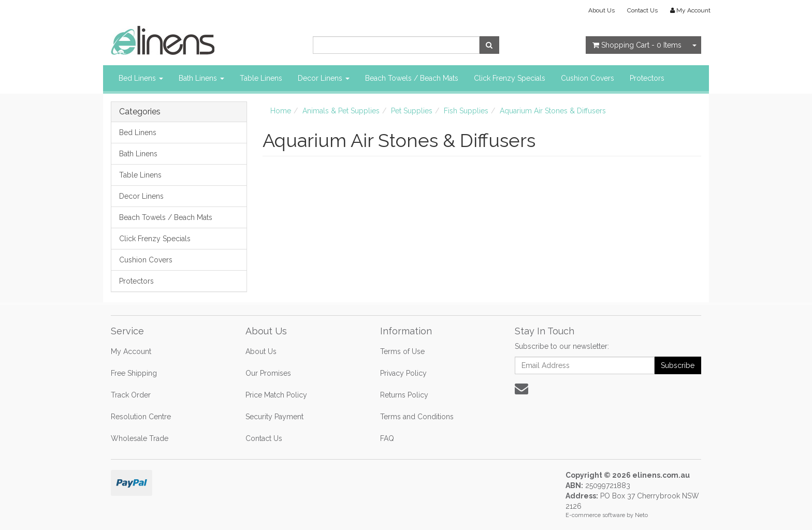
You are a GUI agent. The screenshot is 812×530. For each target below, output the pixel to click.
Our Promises (268, 373)
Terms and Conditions (417, 417)
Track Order (131, 395)
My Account (131, 351)
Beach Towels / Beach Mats (412, 78)
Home (281, 111)
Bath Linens (201, 78)
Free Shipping (134, 373)
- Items (637, 45)
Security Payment (274, 417)
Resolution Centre (141, 417)
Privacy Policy (403, 373)
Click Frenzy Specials (510, 78)
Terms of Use (402, 351)
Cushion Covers (588, 78)
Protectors (647, 78)
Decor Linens (324, 78)
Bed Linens (141, 78)
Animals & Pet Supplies (341, 111)
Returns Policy (404, 395)
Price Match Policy (276, 395)
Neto (641, 515)
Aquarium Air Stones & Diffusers (553, 111)
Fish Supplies (466, 111)
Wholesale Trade (140, 438)
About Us (601, 10)
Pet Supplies (412, 111)
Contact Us (642, 10)
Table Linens (261, 78)
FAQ (387, 438)
